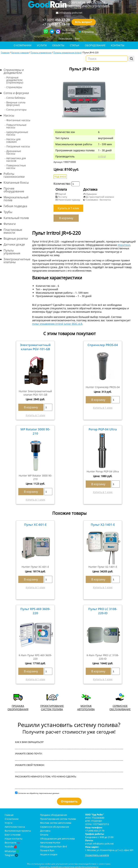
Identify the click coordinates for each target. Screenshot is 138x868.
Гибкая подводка (15, 206)
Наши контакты (14, 839)
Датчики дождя (14, 244)
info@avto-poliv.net (71, 13)
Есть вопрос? (84, 22)
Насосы (9, 115)
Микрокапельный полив (16, 199)
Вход (77, 38)
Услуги (8, 823)
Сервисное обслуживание (55, 827)
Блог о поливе (13, 835)
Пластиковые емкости (13, 231)
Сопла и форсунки (16, 93)
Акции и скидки (49, 854)
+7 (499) (56, 20)
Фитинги (10, 224)
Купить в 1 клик (35, 415)
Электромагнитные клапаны (17, 261)
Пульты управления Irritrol (67, 52)
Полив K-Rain (47, 850)
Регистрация (65, 38)
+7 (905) (56, 24)
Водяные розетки (16, 239)
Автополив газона (15, 827)
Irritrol (102, 156)
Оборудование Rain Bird (53, 846)
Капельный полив (16, 218)
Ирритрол (124, 245)
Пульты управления (41, 52)
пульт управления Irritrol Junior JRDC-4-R (57, 324)
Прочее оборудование (14, 190)
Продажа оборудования (54, 815)
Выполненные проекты (18, 831)
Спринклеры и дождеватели (14, 71)
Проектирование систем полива (58, 819)
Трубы (8, 212)
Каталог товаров (20, 52)
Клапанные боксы (16, 183)
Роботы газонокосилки (14, 175)
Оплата (44, 835)
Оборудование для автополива (57, 839)
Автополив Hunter (50, 843)
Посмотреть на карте (97, 855)
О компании (12, 819)
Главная (5, 52)
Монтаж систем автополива (56, 823)
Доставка (45, 831)
